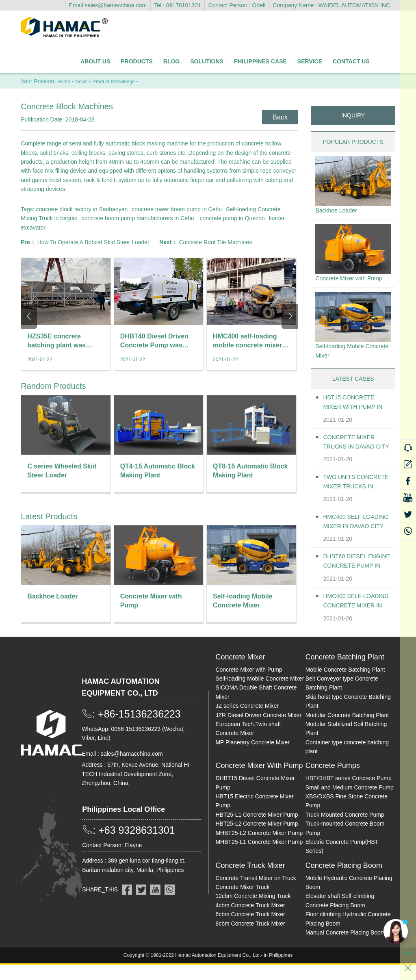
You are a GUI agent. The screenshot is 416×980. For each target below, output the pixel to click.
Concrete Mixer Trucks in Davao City (352, 458)
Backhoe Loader (339, 211)
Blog (171, 61)
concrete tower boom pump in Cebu (177, 209)
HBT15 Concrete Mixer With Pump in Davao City (353, 418)
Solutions (207, 61)
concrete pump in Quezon (232, 218)
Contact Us (351, 61)
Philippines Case (260, 61)
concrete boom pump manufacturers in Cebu (138, 218)
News (85, 81)
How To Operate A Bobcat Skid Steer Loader (93, 242)
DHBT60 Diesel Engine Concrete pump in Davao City (356, 577)
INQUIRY (353, 115)
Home (65, 81)
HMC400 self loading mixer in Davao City (353, 537)
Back (279, 116)
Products (137, 61)
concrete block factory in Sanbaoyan (82, 209)
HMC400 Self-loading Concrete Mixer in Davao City (357, 617)
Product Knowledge (121, 81)
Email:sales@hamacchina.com (108, 5)
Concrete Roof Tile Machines (215, 242)
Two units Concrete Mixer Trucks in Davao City (352, 498)
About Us (95, 61)
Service (310, 61)
